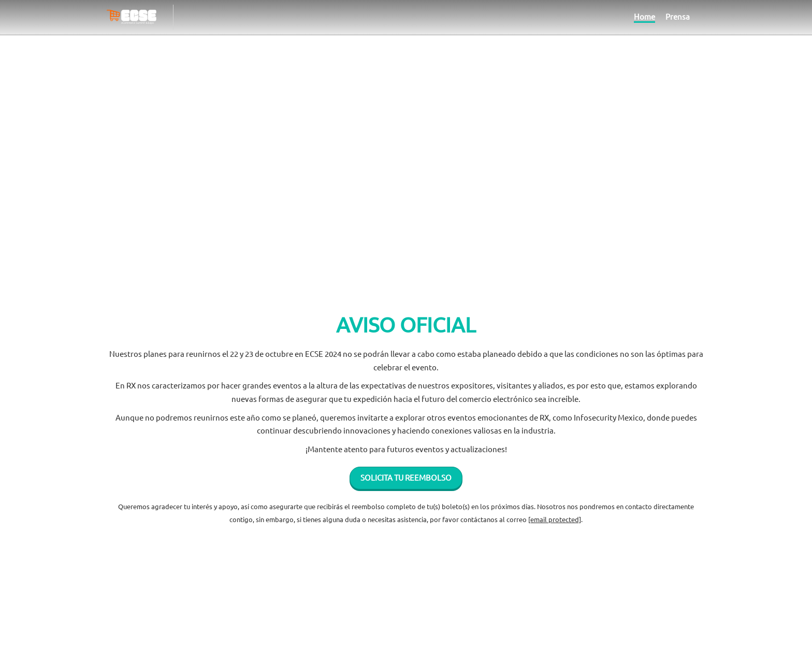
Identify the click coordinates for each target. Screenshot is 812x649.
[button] (406, 486)
